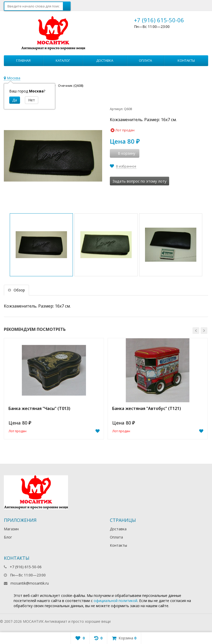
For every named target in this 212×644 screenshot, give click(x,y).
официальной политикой (115, 601)
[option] (54, 389)
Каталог (63, 60)
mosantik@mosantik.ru (30, 583)
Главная (23, 60)
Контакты (186, 60)
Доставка (105, 60)
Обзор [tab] (16, 290)
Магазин (11, 529)
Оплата (145, 60)
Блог (8, 537)
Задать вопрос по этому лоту (139, 181)
